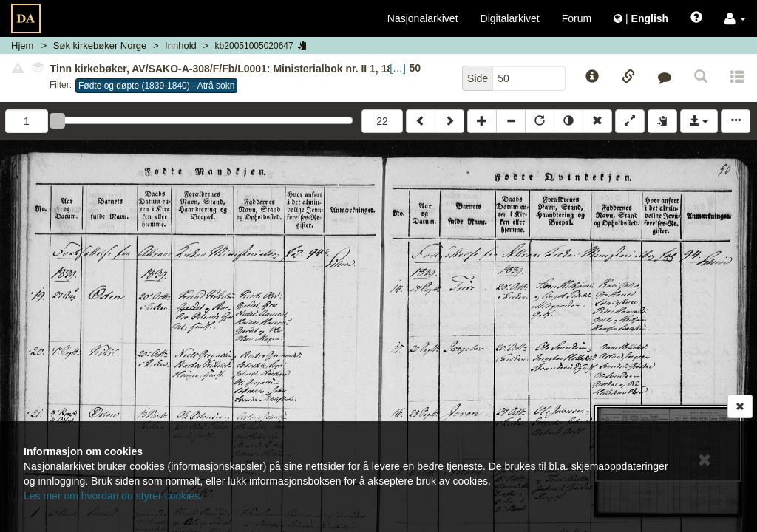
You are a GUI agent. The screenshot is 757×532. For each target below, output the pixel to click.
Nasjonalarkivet (423, 18)
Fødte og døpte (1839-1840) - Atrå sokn (156, 86)
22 (382, 121)
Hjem (22, 45)
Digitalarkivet (510, 18)
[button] (735, 18)
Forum (577, 18)
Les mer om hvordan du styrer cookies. (113, 496)
